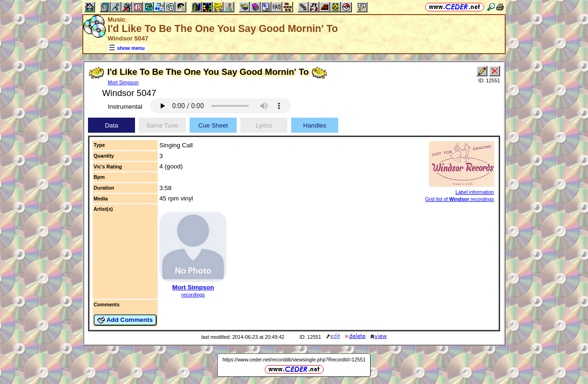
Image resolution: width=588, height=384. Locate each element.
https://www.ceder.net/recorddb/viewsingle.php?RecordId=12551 (294, 360)
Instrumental (125, 107)
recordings (193, 295)
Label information (475, 192)
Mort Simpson (123, 82)
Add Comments (125, 320)
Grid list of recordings (460, 199)
